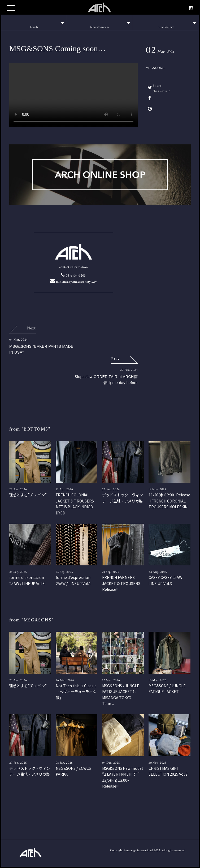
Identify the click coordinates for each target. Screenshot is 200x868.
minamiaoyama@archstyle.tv (74, 282)
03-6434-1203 (73, 276)
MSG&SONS (155, 68)
